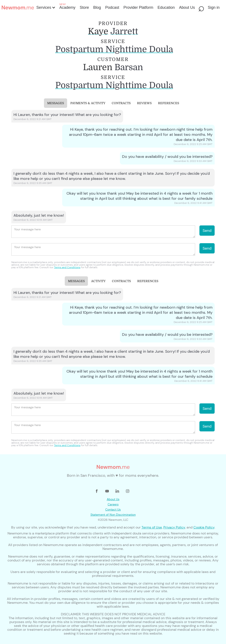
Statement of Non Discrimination (113, 515)
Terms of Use (152, 527)
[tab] (56, 103)
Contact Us (113, 509)
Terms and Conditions (67, 267)
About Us (113, 499)
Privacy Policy (174, 527)
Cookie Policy (204, 527)
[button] (46, 7)
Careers (113, 504)
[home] (18, 7)
